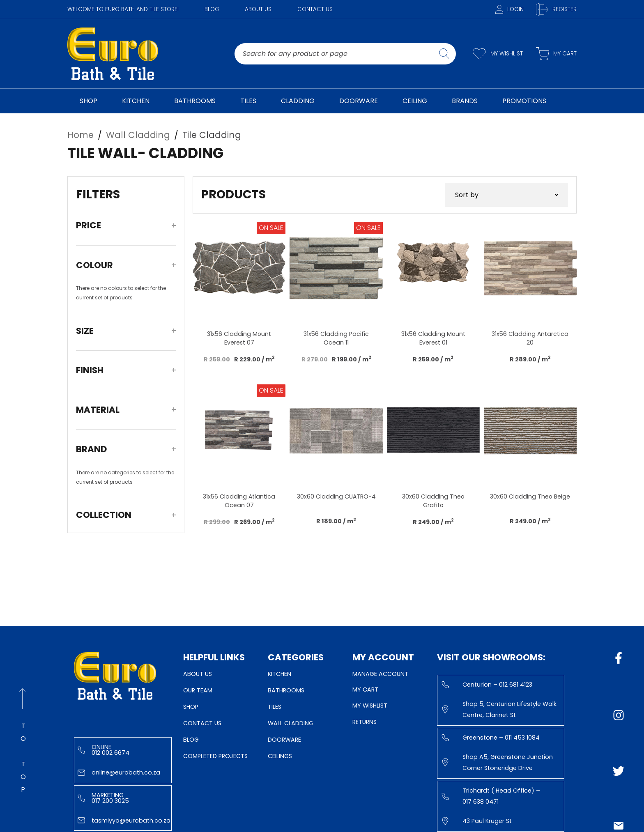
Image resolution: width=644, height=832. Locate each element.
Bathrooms (286, 690)
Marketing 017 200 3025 (103, 798)
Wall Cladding (291, 723)
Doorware (284, 740)
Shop (191, 707)
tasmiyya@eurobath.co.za (124, 821)
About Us (258, 9)
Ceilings (280, 756)
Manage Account (380, 674)
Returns (365, 722)
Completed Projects (215, 756)
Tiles (275, 707)
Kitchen (279, 674)
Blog (212, 9)
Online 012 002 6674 (103, 750)
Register (556, 9)
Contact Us (315, 9)
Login (509, 9)
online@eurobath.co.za (119, 772)
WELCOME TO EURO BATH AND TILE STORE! (123, 9)
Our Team (198, 690)
